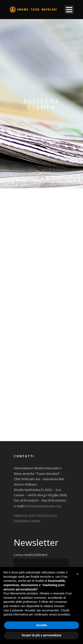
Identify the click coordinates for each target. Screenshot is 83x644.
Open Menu (69, 10)
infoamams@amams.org (43, 506)
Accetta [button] (41, 625)
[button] (77, 574)
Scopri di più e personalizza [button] (41, 635)
